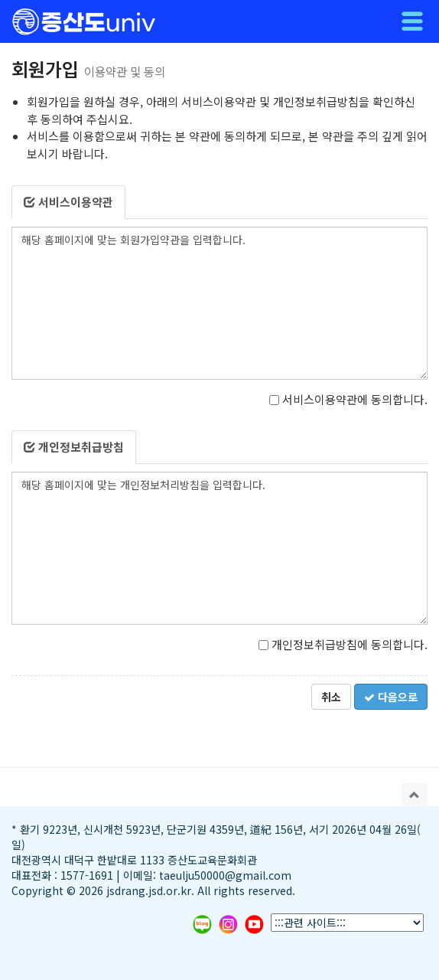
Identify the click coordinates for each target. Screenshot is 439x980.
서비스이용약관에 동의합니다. (348, 399)
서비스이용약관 (68, 202)
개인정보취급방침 (74, 447)
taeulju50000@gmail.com (225, 875)
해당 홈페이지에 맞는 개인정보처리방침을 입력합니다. (219, 548)
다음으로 (391, 697)
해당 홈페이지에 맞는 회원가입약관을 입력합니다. (219, 303)
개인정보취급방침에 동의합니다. (343, 644)
